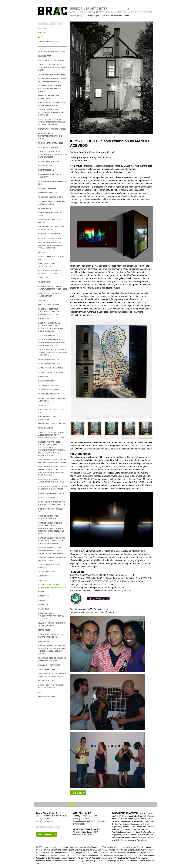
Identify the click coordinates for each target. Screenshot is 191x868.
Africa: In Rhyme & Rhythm (51, 372)
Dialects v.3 (44, 596)
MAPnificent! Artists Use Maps (52, 424)
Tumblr (54, 24)
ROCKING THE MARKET (48, 188)
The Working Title (47, 572)
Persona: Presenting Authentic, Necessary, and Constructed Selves (51, 312)
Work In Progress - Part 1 (50, 364)
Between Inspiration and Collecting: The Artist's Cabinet (50, 88)
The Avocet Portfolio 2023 (51, 143)
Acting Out (43, 576)
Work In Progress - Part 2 (50, 359)
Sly (40, 692)
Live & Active (44, 641)
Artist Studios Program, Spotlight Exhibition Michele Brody (52, 67)
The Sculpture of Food (49, 390)
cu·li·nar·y (43, 377)
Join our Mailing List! (47, 834)
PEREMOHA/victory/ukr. (49, 161)
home (72, 16)
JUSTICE (42, 252)
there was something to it (51, 197)
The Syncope (44, 282)
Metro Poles (44, 630)
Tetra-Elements (46, 428)
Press (137, 12)
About (74, 12)
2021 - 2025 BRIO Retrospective (52, 52)
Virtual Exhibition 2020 (49, 41)
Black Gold (44, 609)
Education (85, 12)
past (86, 16)
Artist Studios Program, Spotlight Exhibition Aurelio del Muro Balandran (52, 122)
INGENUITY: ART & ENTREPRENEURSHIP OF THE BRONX (50, 136)
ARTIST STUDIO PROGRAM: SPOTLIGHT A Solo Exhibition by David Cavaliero (53, 154)
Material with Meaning (49, 305)
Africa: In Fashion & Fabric (51, 368)
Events (117, 12)
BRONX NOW (44, 319)
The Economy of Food (48, 385)
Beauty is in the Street (49, 665)
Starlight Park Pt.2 (47, 335)
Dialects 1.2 (44, 605)
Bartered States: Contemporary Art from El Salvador (51, 616)
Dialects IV (43, 592)
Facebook (40, 24)
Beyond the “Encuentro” (50, 238)
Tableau (42, 300)
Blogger (57, 24)
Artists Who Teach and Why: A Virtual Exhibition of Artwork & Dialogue (53, 352)
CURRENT (42, 33)
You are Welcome (47, 669)
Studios (107, 12)
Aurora (42, 600)
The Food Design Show (49, 394)
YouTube (60, 24)
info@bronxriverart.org (45, 821)
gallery (79, 16)
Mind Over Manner (47, 696)
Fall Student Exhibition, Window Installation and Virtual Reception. (50, 245)
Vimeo (50, 24)
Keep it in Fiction (46, 170)
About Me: (43, 580)
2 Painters (43, 278)
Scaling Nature (46, 166)
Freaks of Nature (47, 681)
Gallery (97, 12)
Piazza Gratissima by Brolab (52, 493)
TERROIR (42, 405)
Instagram (47, 24)
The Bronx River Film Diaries (52, 74)
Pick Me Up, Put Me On (48, 147)
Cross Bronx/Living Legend (51, 60)
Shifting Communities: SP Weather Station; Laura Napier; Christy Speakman (50, 550)
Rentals (128, 12)
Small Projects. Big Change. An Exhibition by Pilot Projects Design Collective (52, 435)
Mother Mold (45, 208)
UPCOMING (43, 28)
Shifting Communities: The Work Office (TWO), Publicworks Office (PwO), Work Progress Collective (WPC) (51, 528)
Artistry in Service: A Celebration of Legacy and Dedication (51, 112)
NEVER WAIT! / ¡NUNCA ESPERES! (52, 129)
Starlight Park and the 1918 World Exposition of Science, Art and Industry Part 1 (52, 342)
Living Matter (45, 56)
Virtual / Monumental (48, 498)
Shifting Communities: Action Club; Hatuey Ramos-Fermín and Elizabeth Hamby (52, 541)
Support (147, 12)
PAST (41, 37)
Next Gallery (78, 793)
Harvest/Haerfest (47, 381)
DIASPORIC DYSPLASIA (48, 193)
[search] (138, 8)
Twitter (43, 24)
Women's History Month (49, 234)
